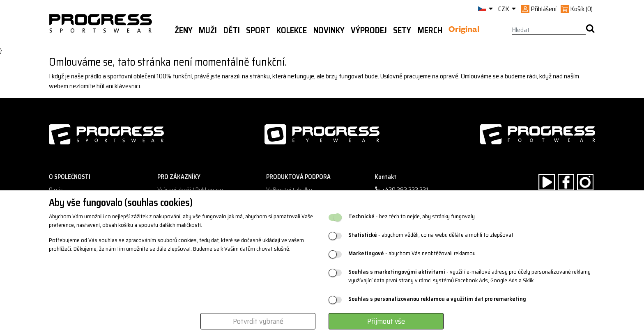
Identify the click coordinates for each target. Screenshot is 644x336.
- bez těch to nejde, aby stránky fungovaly (412, 216)
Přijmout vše (386, 321)
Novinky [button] (329, 30)
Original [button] (464, 31)
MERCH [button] (430, 30)
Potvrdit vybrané (258, 321)
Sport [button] (258, 30)
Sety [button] (402, 30)
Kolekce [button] (292, 30)
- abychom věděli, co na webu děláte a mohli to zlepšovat (431, 235)
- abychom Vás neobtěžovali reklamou (412, 253)
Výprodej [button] (369, 30)
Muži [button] (208, 30)
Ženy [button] (184, 30)
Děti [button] (232, 30)
